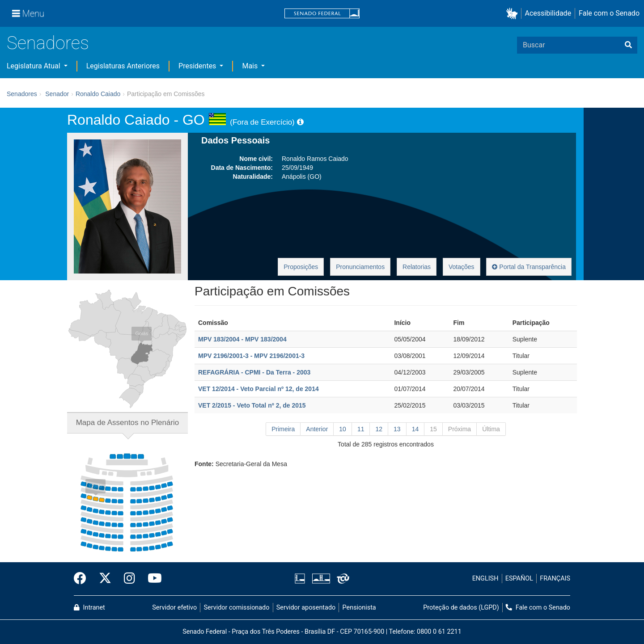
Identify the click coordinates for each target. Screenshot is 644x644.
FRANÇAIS (555, 579)
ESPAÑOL (519, 579)
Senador (57, 94)
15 (433, 429)
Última (491, 429)
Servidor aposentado (306, 608)
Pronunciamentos (360, 267)
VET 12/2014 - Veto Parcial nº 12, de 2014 (258, 389)
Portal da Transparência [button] (529, 267)
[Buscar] (628, 45)
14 (415, 429)
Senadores (48, 43)
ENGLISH (485, 579)
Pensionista (359, 608)
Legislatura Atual (34, 66)
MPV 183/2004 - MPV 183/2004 (242, 339)
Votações (462, 267)
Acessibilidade (548, 13)
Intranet (89, 608)
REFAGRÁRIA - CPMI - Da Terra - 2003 (254, 372)
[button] (514, 14)
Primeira (283, 429)
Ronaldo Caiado (98, 94)
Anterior (317, 429)
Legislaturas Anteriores (123, 66)
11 (361, 429)
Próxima (460, 429)
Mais (251, 66)
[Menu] (28, 13)
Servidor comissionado (237, 608)
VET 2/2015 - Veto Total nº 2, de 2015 (252, 405)
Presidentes (198, 66)
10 (343, 429)
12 (379, 429)
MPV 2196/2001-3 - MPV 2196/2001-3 (251, 356)
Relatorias (417, 267)
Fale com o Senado (609, 13)
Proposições (301, 267)
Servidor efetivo (174, 608)
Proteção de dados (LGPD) (461, 608)
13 (397, 429)
